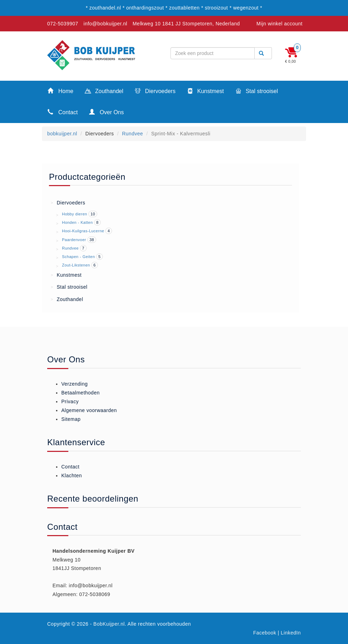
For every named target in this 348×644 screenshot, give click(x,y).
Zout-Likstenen (76, 265)
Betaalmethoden (80, 393)
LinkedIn (291, 633)
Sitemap (71, 419)
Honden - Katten (77, 222)
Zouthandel (104, 92)
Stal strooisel (257, 92)
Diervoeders (155, 92)
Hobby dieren (74, 214)
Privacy (70, 401)
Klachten (72, 476)
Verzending (74, 384)
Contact (63, 112)
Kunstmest (205, 92)
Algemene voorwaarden (89, 410)
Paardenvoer (74, 240)
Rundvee (132, 134)
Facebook (265, 633)
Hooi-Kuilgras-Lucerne (83, 231)
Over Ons (107, 112)
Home (60, 91)
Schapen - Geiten (79, 257)
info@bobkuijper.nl (105, 24)
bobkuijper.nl (62, 134)
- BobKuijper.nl (108, 624)
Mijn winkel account (279, 24)
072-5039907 (63, 24)
